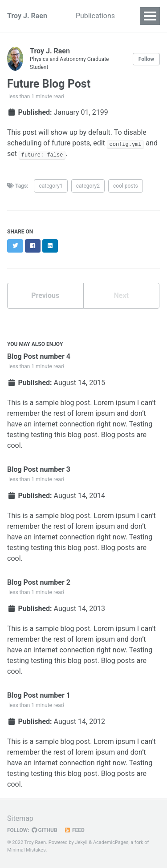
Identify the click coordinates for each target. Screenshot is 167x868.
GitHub (45, 830)
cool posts (126, 186)
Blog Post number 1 (39, 695)
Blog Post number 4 (39, 356)
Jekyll (81, 842)
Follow (146, 59)
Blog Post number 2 (39, 582)
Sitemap (20, 818)
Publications (95, 16)
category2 (88, 186)
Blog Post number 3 (39, 469)
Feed (74, 830)
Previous (45, 295)
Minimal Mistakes (26, 850)
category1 (51, 186)
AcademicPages (111, 842)
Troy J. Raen (27, 16)
